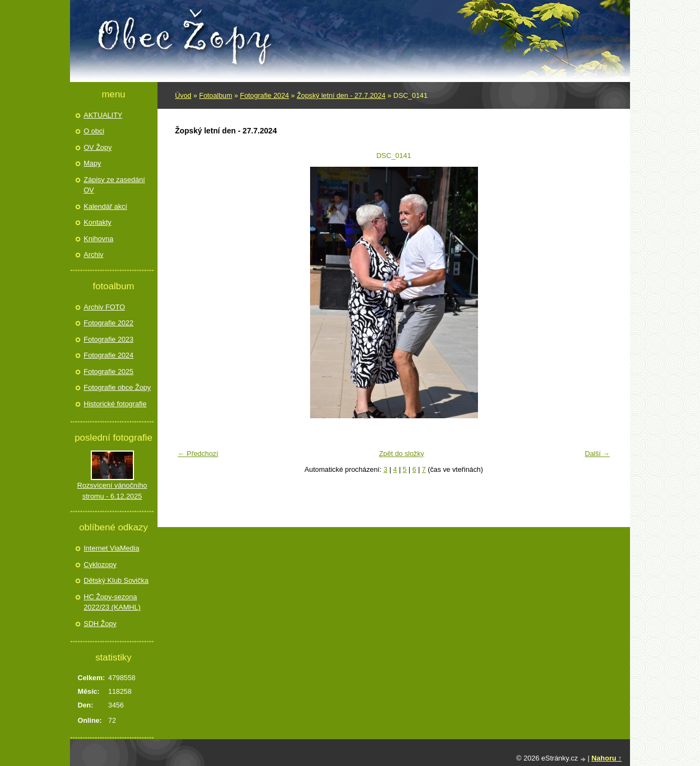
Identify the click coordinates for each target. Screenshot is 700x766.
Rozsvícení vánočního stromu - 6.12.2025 (112, 491)
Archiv (94, 255)
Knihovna (98, 239)
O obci (94, 131)
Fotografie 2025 (109, 372)
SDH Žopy (100, 624)
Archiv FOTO (104, 307)
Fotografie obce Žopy (117, 387)
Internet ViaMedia (112, 548)
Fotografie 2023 (109, 339)
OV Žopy (98, 147)
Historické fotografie (115, 404)
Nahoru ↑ (606, 758)
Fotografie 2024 (265, 95)
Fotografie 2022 (109, 323)
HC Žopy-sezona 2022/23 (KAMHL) (112, 602)
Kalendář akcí (106, 206)
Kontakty (98, 222)
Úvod (183, 95)
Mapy (92, 163)
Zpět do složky (402, 454)
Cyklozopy (100, 565)
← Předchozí (198, 454)
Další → (597, 454)
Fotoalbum (215, 95)
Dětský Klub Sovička (116, 580)
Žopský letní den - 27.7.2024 (341, 95)
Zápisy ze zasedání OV (114, 185)
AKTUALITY (103, 115)
